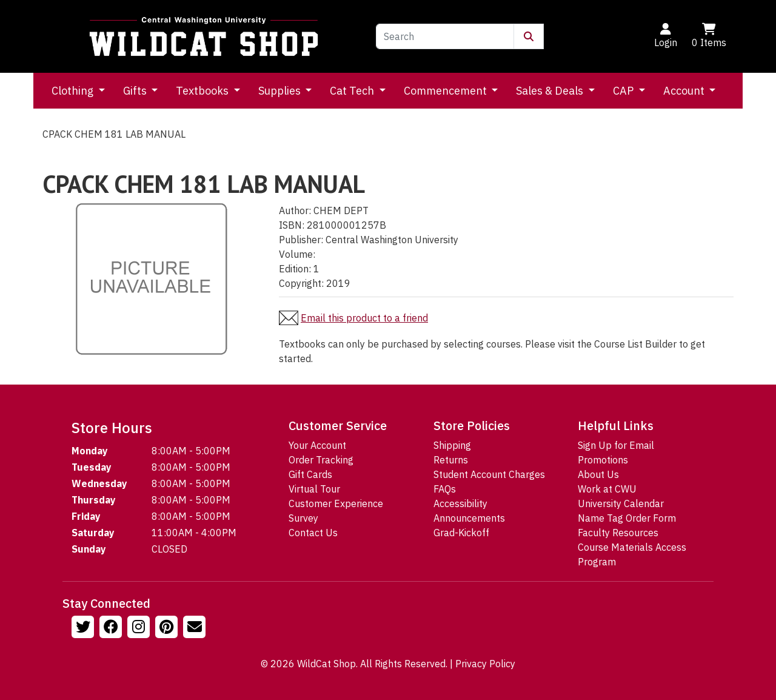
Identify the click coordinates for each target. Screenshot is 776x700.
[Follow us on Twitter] (84, 628)
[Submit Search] (529, 36)
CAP (624, 91)
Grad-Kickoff (461, 533)
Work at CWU (607, 489)
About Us (598, 474)
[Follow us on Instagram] (140, 628)
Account (685, 91)
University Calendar (621, 503)
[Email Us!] (196, 628)
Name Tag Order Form (627, 518)
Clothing (74, 91)
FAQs (445, 489)
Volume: (297, 254)
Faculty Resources (618, 533)
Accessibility (460, 503)
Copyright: (301, 283)
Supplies (281, 91)
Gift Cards (310, 474)
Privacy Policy (485, 664)
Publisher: (301, 240)
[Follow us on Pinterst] (168, 628)
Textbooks (203, 91)
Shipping (452, 445)
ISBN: (292, 225)
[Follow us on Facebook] (112, 628)
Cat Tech (353, 91)
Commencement (447, 91)
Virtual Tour (314, 489)
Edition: (295, 269)
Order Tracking (321, 460)
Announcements (469, 518)
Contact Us (313, 533)
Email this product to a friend (364, 318)
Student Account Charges (489, 474)
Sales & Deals (551, 91)
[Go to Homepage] (204, 36)
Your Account (317, 445)
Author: (295, 210)
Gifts (136, 91)
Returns (451, 460)
